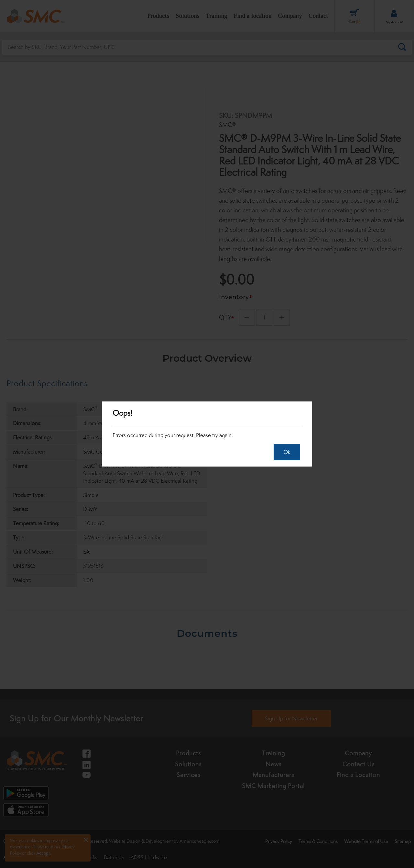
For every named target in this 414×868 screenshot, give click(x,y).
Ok (284, 452)
